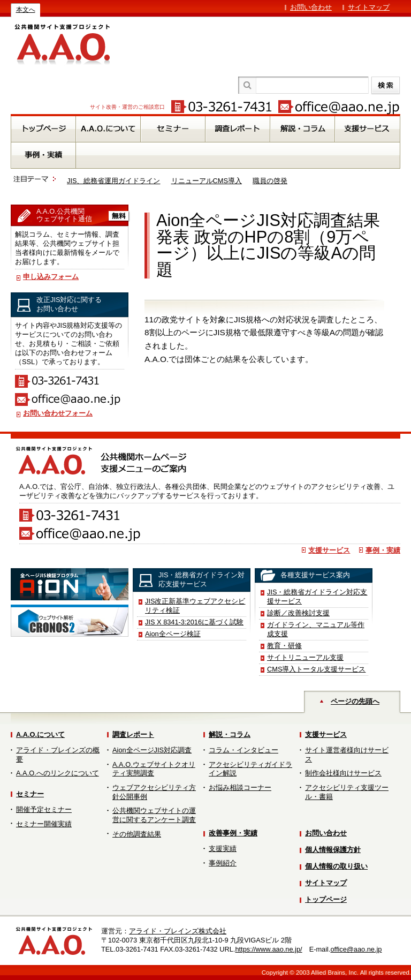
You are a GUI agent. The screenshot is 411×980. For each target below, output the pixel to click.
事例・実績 (383, 550)
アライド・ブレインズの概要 (58, 755)
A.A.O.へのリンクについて (58, 773)
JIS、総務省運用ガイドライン (114, 181)
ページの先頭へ (355, 701)
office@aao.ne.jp (356, 949)
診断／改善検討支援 (298, 613)
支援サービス (329, 550)
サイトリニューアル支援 (305, 657)
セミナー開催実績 (44, 824)
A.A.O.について (40, 734)
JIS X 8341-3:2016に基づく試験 (194, 622)
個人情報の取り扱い (336, 866)
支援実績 (223, 849)
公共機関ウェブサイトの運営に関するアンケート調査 (154, 815)
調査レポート (133, 734)
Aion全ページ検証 (173, 634)
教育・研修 (284, 646)
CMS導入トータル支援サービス (316, 669)
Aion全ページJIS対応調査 (152, 750)
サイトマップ (369, 7)
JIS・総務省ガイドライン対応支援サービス (317, 597)
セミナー (30, 794)
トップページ (326, 899)
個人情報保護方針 (333, 850)
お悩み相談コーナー (240, 787)
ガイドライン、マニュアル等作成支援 (316, 629)
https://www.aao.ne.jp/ (268, 949)
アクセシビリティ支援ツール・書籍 (347, 792)
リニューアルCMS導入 (207, 181)
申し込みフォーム (51, 277)
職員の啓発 (270, 181)
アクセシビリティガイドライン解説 (250, 769)
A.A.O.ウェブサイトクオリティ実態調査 (154, 769)
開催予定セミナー (44, 809)
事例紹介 (223, 863)
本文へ (26, 10)
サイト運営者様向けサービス (347, 755)
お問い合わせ (311, 7)
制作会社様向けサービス (343, 773)
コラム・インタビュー (243, 750)
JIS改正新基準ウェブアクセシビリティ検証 (195, 606)
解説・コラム (230, 734)
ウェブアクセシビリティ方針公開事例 (154, 792)
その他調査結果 (137, 834)
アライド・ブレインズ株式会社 (178, 931)
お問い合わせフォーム (58, 413)
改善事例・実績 (233, 833)
